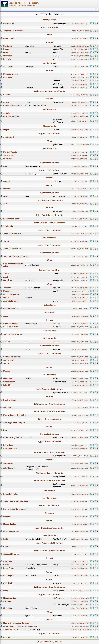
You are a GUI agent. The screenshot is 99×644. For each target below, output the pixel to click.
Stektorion (8, 46)
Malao (6, 298)
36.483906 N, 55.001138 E (80, 637)
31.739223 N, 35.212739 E (80, 106)
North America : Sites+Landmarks (50, 411)
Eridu (6, 539)
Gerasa (6, 565)
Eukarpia (7, 59)
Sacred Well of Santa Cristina (16, 501)
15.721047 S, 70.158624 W (80, 408)
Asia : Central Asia (49, 27)
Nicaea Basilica (10, 524)
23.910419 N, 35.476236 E (80, 438)
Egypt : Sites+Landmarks (49, 230)
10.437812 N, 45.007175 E (80, 298)
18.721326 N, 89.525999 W (80, 95)
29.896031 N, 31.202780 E (80, 423)
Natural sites (49, 305)
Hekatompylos (10, 598)
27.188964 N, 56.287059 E (80, 280)
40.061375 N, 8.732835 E (79, 502)
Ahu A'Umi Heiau (11, 630)
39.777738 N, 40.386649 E (80, 335)
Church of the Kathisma (13, 106)
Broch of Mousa (10, 400)
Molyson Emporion (11, 294)
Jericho (6, 102)
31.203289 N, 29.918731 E (80, 445)
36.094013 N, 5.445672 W (79, 113)
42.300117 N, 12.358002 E (80, 385)
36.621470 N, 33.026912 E (80, 583)
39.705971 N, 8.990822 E (79, 159)
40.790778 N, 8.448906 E (79, 152)
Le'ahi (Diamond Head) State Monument (20, 626)
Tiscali (6, 241)
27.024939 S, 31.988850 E (79, 38)
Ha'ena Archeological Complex (16, 623)
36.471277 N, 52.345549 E (80, 277)
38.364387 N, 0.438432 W (79, 67)
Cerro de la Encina (11, 116)
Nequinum (8, 378)
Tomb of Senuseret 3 (12, 249)
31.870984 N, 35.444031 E (80, 102)
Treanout (7, 288)
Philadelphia (9, 576)
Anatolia (49, 42)
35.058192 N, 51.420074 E (80, 509)
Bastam (7, 637)
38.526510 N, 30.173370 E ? (80, 49)
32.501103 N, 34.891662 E (80, 327)
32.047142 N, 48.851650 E (80, 602)
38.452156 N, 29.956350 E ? (80, 53)
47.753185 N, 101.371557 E (80, 31)
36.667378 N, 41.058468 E (80, 130)
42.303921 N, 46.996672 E (80, 517)
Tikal (5, 204)
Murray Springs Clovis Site (14, 415)
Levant (49, 99)
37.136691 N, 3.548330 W (79, 117)
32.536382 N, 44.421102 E (80, 23)
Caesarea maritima (11, 327)
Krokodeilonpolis (11, 324)
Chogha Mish (9, 137)
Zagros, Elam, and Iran (50, 133)
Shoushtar (8, 608)
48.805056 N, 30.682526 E (80, 87)
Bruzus (6, 49)
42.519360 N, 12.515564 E (80, 379)
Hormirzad (8, 280)
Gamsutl (7, 517)
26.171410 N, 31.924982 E (80, 249)
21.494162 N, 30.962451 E (80, 364)
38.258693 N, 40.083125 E (80, 468)
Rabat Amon (9, 568)
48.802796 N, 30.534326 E (80, 81)
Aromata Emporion (11, 301)
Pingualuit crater (11, 494)
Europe (49, 70)
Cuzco (6, 546)
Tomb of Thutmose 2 (12, 234)
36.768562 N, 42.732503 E (80, 342)
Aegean (49, 185)
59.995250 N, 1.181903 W (79, 400)
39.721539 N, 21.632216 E (80, 189)
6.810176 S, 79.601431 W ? (80, 591)
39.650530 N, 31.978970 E (80, 181)
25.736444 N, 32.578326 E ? (80, 234)
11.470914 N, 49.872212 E (80, 288)
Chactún (7, 95)
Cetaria (6, 113)
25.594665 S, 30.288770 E (79, 265)
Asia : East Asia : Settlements (49, 215)
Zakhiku (7, 342)
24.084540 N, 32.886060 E (80, 166)
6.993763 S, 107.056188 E (79, 456)
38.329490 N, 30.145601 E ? (80, 46)
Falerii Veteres (9, 382)
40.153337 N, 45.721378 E (80, 316)
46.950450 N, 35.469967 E (80, 74)
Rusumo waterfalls (11, 308)
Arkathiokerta (9, 468)
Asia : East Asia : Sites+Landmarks (49, 452)
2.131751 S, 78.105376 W (79, 393)
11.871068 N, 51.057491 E (80, 301)
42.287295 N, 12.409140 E (80, 382)
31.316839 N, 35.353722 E (80, 371)
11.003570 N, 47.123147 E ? (80, 291)
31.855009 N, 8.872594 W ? (80, 145)
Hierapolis (8, 56)
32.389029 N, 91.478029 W (80, 477)
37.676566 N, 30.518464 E (80, 464)
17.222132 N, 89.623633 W (80, 204)
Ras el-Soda (8, 445)
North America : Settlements (49, 473)
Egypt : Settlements (49, 163)
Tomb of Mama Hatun (13, 334)
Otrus (6, 52)
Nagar (6, 130)
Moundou (7, 291)
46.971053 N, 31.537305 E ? (80, 77)
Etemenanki (9, 23)
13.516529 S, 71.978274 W (80, 547)
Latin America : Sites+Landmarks (49, 91)
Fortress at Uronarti (12, 357)
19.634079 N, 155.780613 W (80, 630)
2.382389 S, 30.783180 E (79, 309)
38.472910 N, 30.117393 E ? (80, 59)
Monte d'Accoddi (10, 152)
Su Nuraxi (7, 159)
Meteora (7, 189)
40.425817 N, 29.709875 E (80, 524)
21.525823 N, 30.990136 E (80, 357)
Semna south (9, 360)
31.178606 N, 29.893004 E (80, 448)
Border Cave (9, 38)
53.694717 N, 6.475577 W (79, 211)
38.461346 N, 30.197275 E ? (80, 56)
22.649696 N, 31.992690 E (80, 349)
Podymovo (8, 77)
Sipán (6, 591)
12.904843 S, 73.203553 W (80, 226)
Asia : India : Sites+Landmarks (50, 528)
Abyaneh (7, 601)
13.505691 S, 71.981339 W (80, 554)
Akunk (6, 316)
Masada (7, 371)
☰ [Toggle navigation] (96, 4)
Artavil (6, 274)
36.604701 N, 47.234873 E (80, 174)
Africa (49, 35)
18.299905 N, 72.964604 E (80, 532)
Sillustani (7, 408)
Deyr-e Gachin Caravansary (15, 509)
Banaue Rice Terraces (12, 219)
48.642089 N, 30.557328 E (80, 84)
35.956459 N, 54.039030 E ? (80, 598)
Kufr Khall (8, 562)
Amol (6, 277)
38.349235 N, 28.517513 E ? (80, 576)
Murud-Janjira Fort (11, 531)
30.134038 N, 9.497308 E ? (80, 616)
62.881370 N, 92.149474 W (80, 485)
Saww (6, 196)
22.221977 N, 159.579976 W (80, 623)
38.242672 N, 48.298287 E (80, 274)
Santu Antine (9, 155)
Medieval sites (49, 331)
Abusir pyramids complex (14, 423)
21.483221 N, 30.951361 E (80, 360)
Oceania (49, 619)
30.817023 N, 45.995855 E (80, 539)
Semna (6, 363)
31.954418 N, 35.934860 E (80, 568)
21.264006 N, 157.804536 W (80, 626)
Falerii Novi (8, 385)
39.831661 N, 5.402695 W (79, 121)
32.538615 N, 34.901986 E (80, 324)
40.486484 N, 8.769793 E (79, 156)
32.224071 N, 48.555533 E (80, 137)
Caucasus (49, 312)
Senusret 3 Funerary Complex (16, 256)
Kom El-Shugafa (10, 448)
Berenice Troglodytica (13, 437)
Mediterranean (49, 63)
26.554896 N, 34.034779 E (80, 196)
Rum (5, 430)
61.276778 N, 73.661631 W (80, 494)
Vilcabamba (8, 226)
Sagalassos (8, 463)
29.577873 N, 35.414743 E (80, 430)
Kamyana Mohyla (11, 74)
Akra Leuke (8, 67)
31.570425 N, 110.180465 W (80, 415)
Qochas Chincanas (11, 554)
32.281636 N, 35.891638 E (80, 565)
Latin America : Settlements (49, 200)
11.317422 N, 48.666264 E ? (80, 295)
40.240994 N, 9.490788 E (79, 241)
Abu (5, 166)
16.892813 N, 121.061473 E (80, 219)
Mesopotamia (49, 20)
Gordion (7, 181)
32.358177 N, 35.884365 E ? (80, 562)
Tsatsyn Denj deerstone (13, 31)
